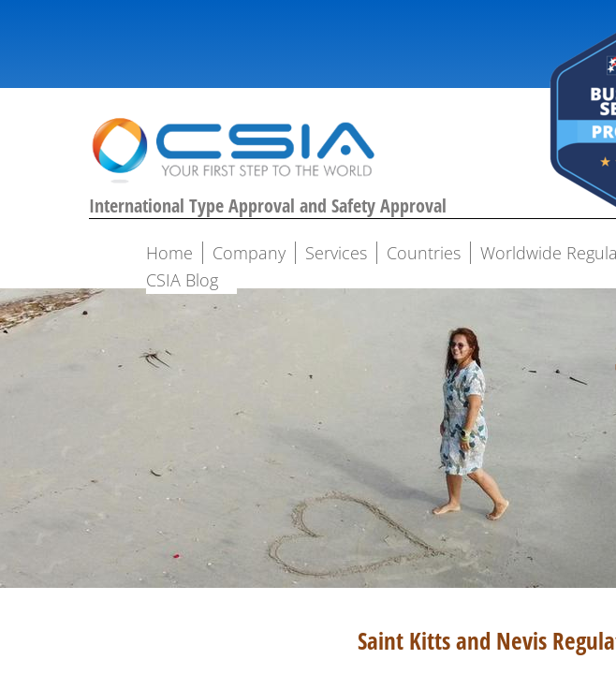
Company (249, 253)
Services (336, 253)
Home (169, 253)
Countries (424, 253)
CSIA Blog (182, 280)
